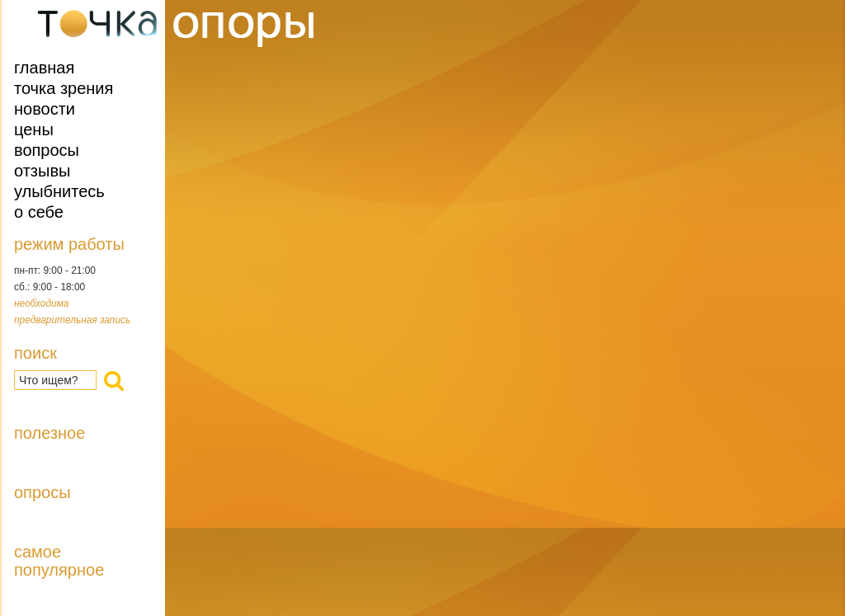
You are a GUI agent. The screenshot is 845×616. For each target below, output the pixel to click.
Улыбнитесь (59, 191)
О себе (39, 212)
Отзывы (42, 171)
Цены (34, 129)
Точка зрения (64, 88)
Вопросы (47, 150)
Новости (45, 109)
